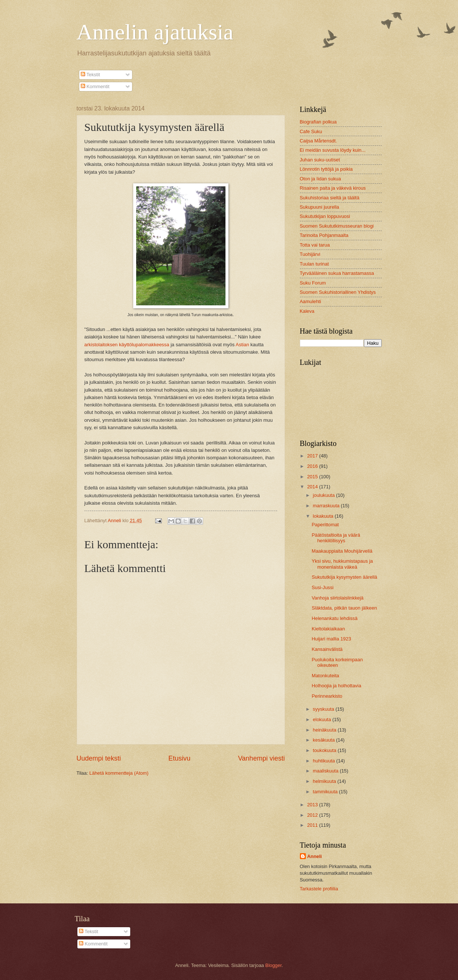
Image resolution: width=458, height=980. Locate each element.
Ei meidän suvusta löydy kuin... (333, 150)
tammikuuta (326, 792)
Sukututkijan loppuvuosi (325, 216)
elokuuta (323, 719)
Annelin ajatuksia (155, 32)
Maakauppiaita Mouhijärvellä (342, 551)
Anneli (315, 856)
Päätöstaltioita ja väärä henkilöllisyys (336, 538)
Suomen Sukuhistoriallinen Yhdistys (338, 292)
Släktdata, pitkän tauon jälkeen (344, 608)
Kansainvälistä (327, 649)
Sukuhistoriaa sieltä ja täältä (330, 198)
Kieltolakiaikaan (328, 629)
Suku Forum (313, 283)
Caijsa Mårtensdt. (318, 141)
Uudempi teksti (99, 758)
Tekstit (90, 75)
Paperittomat (325, 525)
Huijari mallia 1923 (332, 639)
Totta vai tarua (315, 245)
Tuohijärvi (310, 254)
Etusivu (180, 758)
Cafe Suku (311, 131)
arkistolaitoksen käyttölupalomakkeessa (127, 345)
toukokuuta (325, 750)
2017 (313, 456)
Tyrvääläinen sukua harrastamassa (337, 273)
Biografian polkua (318, 122)
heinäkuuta (325, 730)
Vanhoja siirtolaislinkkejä (338, 598)
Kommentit (95, 86)
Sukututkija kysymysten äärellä (345, 577)
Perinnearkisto (327, 696)
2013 (313, 805)
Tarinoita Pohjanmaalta (324, 235)
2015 (313, 477)
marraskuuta (327, 506)
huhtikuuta (325, 761)
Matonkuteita (326, 676)
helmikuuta (325, 781)
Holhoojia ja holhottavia (337, 686)
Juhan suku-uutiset (320, 160)
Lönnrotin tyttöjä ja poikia (326, 169)
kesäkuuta (324, 740)
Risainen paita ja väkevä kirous (333, 188)
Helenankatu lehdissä (335, 618)
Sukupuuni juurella (320, 207)
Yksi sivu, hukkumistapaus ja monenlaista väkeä (342, 564)
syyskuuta (324, 709)
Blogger (273, 965)
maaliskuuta (326, 771)
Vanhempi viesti (262, 758)
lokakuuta (324, 516)
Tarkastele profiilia (319, 889)
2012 (313, 815)
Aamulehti (310, 301)
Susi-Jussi (323, 587)
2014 (313, 487)
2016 (313, 466)
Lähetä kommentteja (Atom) (119, 773)
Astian (242, 345)
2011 (313, 825)
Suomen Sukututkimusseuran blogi (337, 226)
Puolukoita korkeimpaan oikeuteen (337, 662)
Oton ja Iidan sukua (321, 179)
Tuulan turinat (314, 264)
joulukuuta (324, 495)
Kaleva (307, 311)
